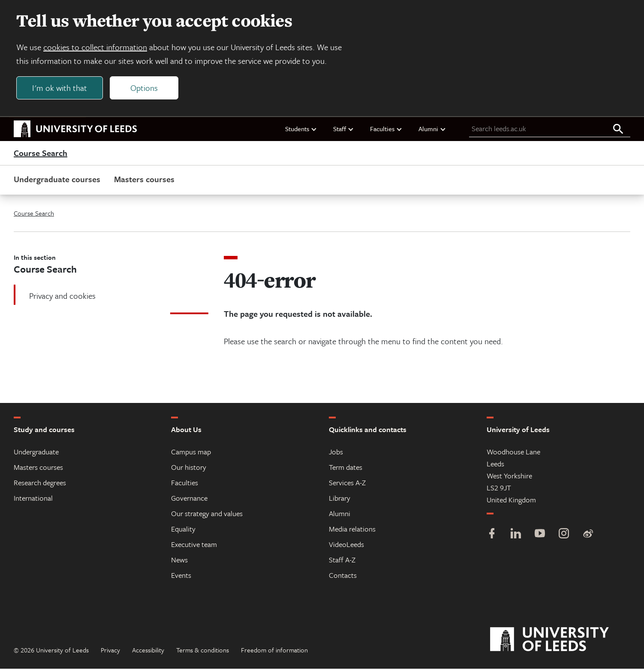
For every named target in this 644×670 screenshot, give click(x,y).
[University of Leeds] (560, 641)
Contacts (343, 576)
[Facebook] (492, 536)
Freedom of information (274, 651)
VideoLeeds (346, 545)
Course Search (41, 154)
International (33, 499)
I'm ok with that (60, 89)
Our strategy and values (207, 515)
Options (145, 89)
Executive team (194, 545)
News (179, 561)
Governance (189, 499)
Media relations (352, 530)
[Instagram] (564, 536)
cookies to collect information (96, 48)
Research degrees (40, 484)
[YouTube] (540, 536)
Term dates (346, 468)
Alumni (432, 130)
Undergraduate (36, 453)
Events (181, 576)
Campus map (191, 453)
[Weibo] (588, 536)
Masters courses (144, 180)
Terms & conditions (203, 651)
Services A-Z (347, 484)
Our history (189, 468)
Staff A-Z (342, 561)
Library (340, 499)
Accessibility (148, 651)
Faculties (386, 130)
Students (301, 130)
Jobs (336, 453)
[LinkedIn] (516, 536)
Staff (344, 130)
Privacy (110, 651)
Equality (183, 530)
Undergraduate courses (57, 180)
